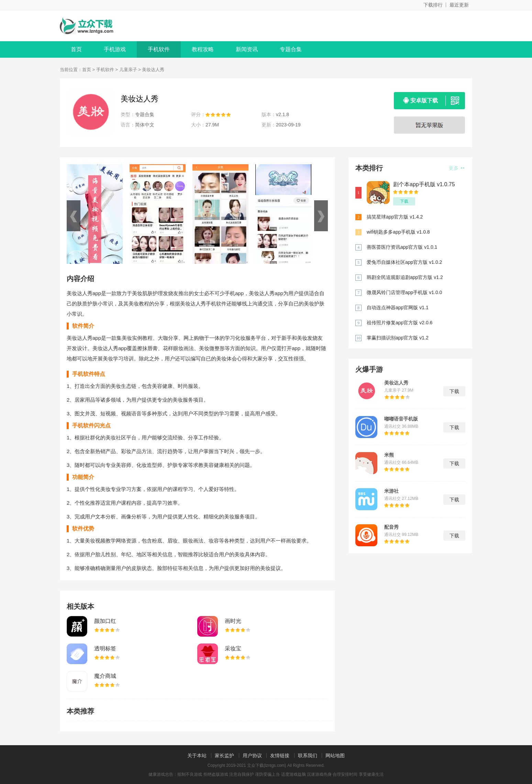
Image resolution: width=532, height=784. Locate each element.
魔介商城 (105, 676)
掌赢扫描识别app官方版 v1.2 (398, 338)
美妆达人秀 (396, 383)
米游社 (391, 491)
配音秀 (391, 527)
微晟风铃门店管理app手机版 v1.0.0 (404, 292)
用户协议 (252, 755)
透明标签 (105, 648)
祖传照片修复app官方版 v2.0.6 (400, 323)
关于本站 (197, 755)
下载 (404, 201)
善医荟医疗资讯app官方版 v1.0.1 (402, 247)
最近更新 (459, 5)
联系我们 (308, 755)
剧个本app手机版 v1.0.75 (424, 184)
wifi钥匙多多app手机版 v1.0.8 (398, 232)
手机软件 (159, 49)
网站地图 (335, 755)
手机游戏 (115, 49)
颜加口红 (105, 621)
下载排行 (433, 5)
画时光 (233, 621)
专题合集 (291, 49)
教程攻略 (203, 49)
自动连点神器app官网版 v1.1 (398, 307)
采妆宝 (233, 648)
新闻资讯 (247, 49)
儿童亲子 (128, 70)
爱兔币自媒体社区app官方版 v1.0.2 (404, 262)
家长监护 (224, 755)
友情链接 (280, 755)
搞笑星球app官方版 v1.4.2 (395, 217)
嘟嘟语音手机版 (401, 419)
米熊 (389, 455)
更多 (457, 168)
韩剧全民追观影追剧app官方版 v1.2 (405, 277)
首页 (76, 49)
